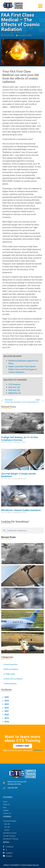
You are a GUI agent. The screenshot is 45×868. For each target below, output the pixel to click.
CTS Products (15, 260)
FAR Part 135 (14, 263)
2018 (6, 722)
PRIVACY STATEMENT (11, 865)
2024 (6, 701)
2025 (6, 697)
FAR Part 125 (14, 266)
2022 (6, 708)
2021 (6, 711)
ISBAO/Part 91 (15, 269)
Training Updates (10, 683)
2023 (6, 704)
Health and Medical (11, 669)
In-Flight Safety (9, 674)
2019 (6, 718)
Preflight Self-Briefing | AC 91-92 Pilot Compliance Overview (20, 439)
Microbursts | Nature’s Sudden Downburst (21, 510)
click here (38, 750)
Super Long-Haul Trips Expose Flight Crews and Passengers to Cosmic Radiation (23, 245)
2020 (6, 715)
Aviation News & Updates (13, 679)
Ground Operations (11, 664)
